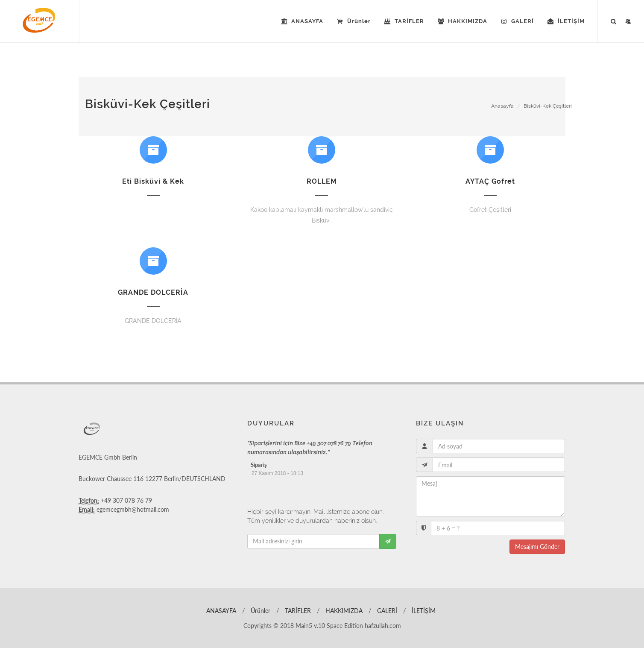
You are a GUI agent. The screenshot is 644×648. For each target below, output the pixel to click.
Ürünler (260, 611)
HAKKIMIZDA (343, 611)
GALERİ (386, 611)
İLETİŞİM (423, 611)
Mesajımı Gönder (537, 547)
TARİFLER (297, 611)
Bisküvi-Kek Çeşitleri (548, 106)
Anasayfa (502, 106)
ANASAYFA (220, 611)
